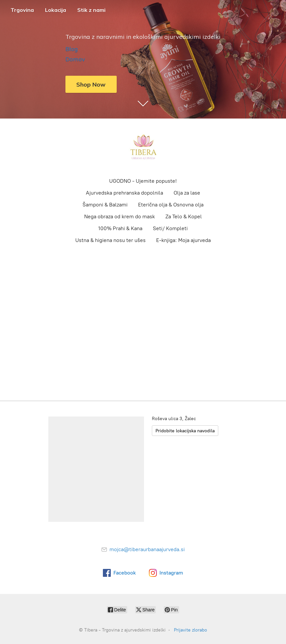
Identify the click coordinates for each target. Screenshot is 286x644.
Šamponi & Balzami (105, 205)
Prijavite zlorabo (191, 630)
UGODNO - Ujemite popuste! (143, 181)
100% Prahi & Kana (120, 228)
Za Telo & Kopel (184, 216)
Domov (75, 59)
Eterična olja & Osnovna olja (171, 205)
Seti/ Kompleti (170, 228)
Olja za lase (187, 193)
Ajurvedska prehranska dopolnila (124, 193)
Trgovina (22, 10)
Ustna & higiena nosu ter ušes (110, 240)
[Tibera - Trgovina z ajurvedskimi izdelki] (143, 148)
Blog (72, 49)
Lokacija (56, 10)
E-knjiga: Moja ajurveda (183, 240)
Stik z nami (91, 10)
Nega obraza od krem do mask (119, 216)
